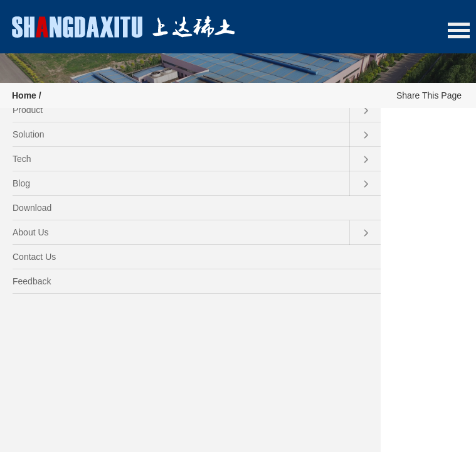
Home (24, 95)
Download (32, 208)
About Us (197, 233)
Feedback (32, 281)
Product (197, 110)
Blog (197, 184)
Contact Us (34, 257)
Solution (197, 135)
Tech (197, 159)
